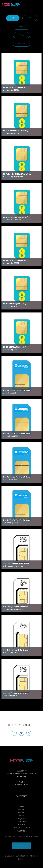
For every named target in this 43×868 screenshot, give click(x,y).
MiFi (30, 18)
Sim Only (22, 44)
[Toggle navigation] (39, 4)
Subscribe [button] (21, 851)
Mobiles (22, 27)
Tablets (21, 35)
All (13, 18)
